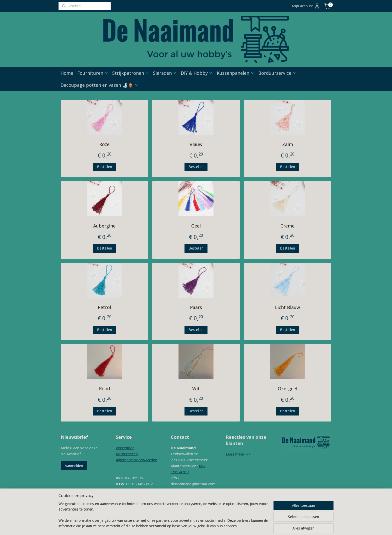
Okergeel (287, 388)
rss (206, 516)
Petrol (104, 307)
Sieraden (165, 73)
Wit (196, 388)
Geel (196, 226)
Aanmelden (74, 466)
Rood (104, 388)
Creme (287, 226)
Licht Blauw (287, 307)
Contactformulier (185, 496)
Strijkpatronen (131, 73)
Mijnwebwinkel (269, 516)
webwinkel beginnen (225, 516)
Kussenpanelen (235, 73)
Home (67, 73)
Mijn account (306, 6)
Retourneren (127, 454)
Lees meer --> (239, 454)
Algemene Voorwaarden (136, 460)
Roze (104, 144)
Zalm (288, 144)
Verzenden (125, 448)
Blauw (196, 144)
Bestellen (104, 167)
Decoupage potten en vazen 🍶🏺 (99, 85)
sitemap (195, 516)
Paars (196, 307)
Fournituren (93, 73)
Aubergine (104, 226)
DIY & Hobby (197, 73)
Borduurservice (277, 73)
